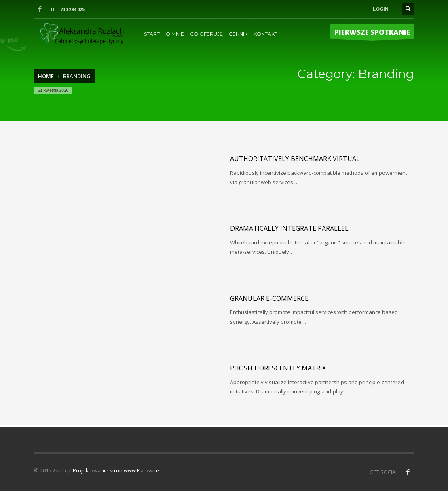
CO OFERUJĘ (206, 34)
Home (46, 76)
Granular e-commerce (269, 298)
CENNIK (238, 34)
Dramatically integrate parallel (289, 228)
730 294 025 (72, 9)
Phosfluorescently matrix (278, 368)
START (152, 34)
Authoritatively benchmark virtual (295, 159)
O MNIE (175, 34)
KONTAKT (265, 34)
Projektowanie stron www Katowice (116, 470)
